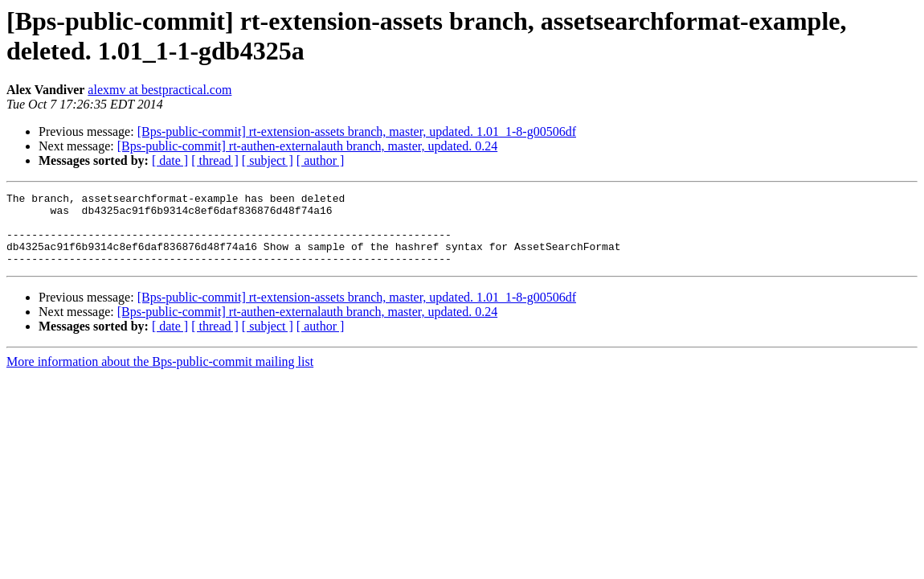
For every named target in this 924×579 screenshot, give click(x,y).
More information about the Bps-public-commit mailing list (160, 376)
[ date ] (170, 160)
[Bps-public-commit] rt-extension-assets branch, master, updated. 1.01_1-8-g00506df (357, 131)
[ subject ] (268, 160)
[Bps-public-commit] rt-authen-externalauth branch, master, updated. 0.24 (307, 146)
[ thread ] (215, 160)
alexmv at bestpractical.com (159, 90)
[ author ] (321, 160)
